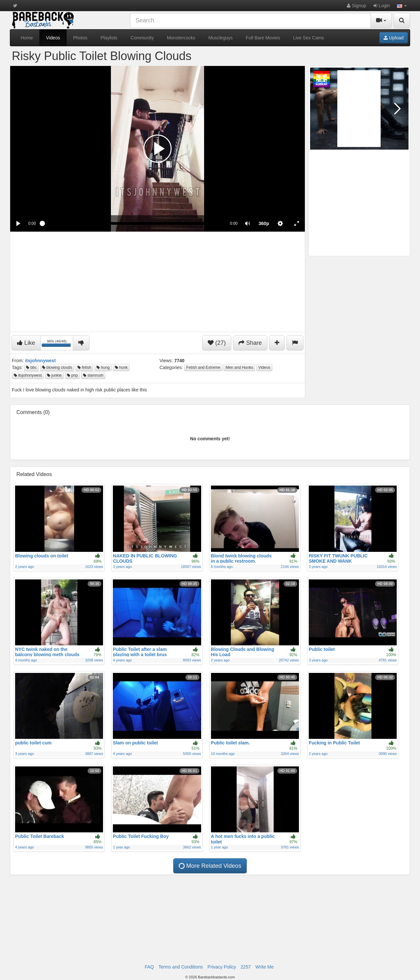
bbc (31, 367)
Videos (53, 38)
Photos (80, 38)
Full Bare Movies (263, 38)
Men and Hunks (239, 367)
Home (27, 38)
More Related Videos (210, 866)
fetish (84, 367)
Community (142, 38)
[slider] (133, 223)
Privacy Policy (222, 967)
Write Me (264, 967)
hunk (121, 367)
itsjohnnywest (28, 375)
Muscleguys (220, 38)
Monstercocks (181, 38)
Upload (394, 38)
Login (382, 6)
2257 (246, 967)
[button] (402, 6)
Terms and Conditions (181, 967)
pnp (72, 375)
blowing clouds (57, 367)
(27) (217, 343)
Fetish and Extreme (203, 367)
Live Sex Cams (308, 38)
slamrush (93, 375)
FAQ (149, 967)
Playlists (109, 38)
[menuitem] (264, 223)
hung (103, 367)
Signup (356, 6)
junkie (54, 375)
